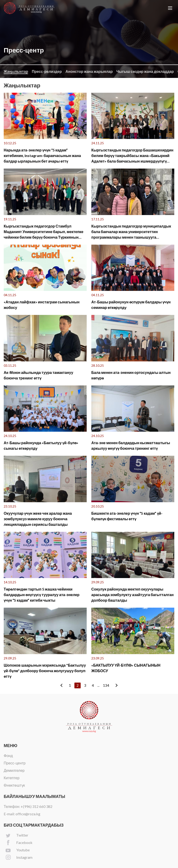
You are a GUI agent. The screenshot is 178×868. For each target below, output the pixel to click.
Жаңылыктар (16, 71)
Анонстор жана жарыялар (89, 71)
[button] (170, 8)
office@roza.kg (28, 814)
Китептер (12, 778)
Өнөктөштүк (14, 785)
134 (106, 685)
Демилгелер (14, 770)
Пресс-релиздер (47, 71)
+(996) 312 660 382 (37, 806)
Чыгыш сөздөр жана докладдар (145, 71)
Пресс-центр (15, 763)
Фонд (8, 756)
